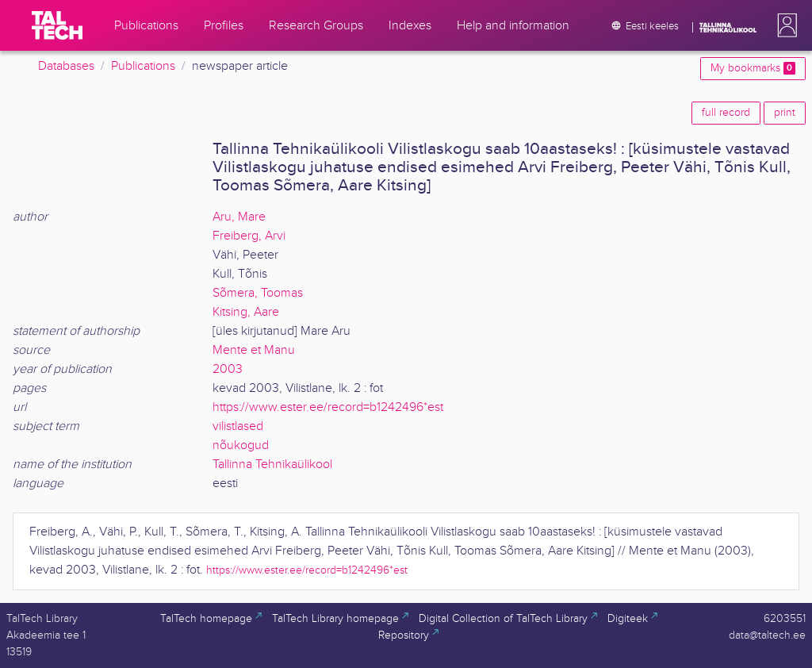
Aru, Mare (239, 217)
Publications (143, 66)
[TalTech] (57, 25)
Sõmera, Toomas (258, 293)
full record (726, 113)
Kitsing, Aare (246, 312)
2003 (228, 369)
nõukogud (241, 445)
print (785, 113)
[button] (784, 25)
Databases (66, 66)
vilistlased (238, 426)
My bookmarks (753, 68)
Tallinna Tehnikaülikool (272, 465)
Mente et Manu (254, 350)
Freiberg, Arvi (249, 236)
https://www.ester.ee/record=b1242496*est (328, 407)
